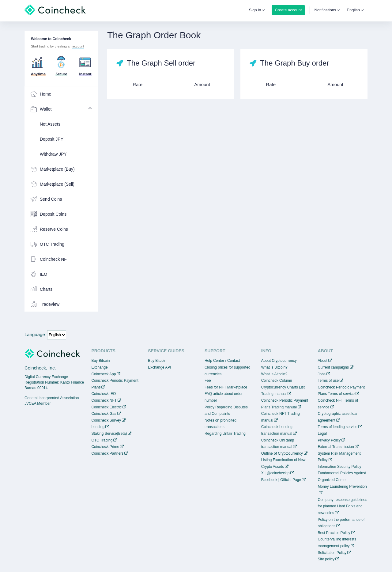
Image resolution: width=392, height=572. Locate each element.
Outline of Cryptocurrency (282, 453)
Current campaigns (333, 367)
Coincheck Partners (107, 453)
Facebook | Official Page (281, 480)
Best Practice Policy (334, 533)
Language (35, 334)
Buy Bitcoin (100, 361)
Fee (208, 381)
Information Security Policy (340, 467)
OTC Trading (102, 440)
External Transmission (336, 447)
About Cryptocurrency (279, 361)
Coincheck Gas (104, 414)
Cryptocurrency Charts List (283, 387)
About (323, 361)
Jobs (322, 374)
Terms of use (328, 381)
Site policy (326, 559)
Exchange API (159, 367)
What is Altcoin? (274, 374)
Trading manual (274, 394)
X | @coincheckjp (275, 473)
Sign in (255, 10)
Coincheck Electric (106, 407)
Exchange (99, 367)
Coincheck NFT (104, 400)
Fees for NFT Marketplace (226, 387)
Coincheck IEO (104, 394)
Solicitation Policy (332, 553)
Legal (322, 434)
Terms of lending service (338, 427)
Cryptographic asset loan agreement (338, 417)
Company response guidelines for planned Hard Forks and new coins (343, 506)
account (78, 46)
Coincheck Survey (106, 420)
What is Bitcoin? (274, 367)
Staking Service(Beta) (109, 434)
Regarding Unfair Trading (225, 434)
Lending (98, 427)
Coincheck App (104, 374)
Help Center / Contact (222, 361)
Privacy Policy (329, 440)
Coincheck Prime (105, 447)
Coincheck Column (277, 381)
